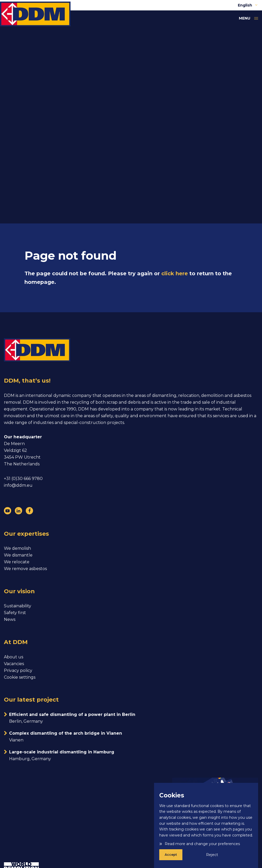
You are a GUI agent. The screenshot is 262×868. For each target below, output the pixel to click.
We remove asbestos (25, 569)
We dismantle (18, 555)
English (248, 5)
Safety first (15, 613)
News (10, 619)
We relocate (17, 562)
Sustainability (18, 606)
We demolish (17, 548)
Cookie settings (20, 677)
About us (14, 657)
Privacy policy (18, 670)
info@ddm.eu (18, 485)
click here (175, 273)
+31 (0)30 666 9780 (23, 479)
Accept (171, 855)
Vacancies (14, 664)
